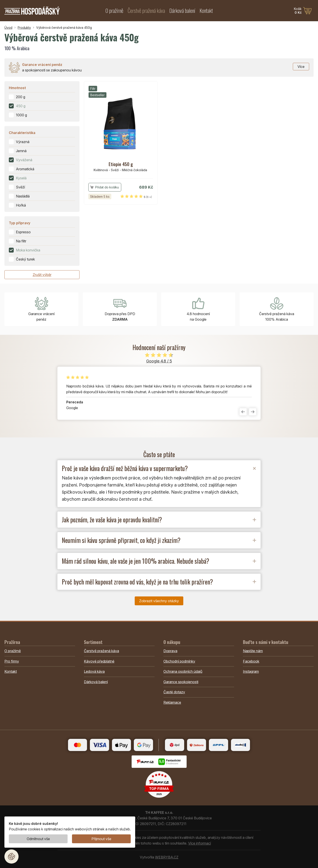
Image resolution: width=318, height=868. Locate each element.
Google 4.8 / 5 (159, 361)
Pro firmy (12, 661)
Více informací (200, 843)
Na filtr (21, 241)
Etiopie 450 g (121, 164)
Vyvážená (24, 160)
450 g (21, 106)
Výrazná (23, 142)
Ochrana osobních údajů (183, 671)
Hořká (21, 205)
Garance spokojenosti (181, 682)
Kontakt (206, 10)
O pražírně (114, 10)
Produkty (24, 28)
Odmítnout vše (38, 839)
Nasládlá (23, 196)
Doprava (170, 651)
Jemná (21, 151)
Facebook (251, 661)
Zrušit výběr (42, 275)
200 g (21, 97)
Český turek (25, 259)
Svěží (20, 187)
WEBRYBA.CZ (167, 857)
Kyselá (21, 178)
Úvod (8, 28)
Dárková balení (182, 10)
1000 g (21, 115)
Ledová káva (94, 671)
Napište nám (253, 651)
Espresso (23, 232)
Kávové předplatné (99, 661)
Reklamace (172, 702)
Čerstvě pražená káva (146, 10)
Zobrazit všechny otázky (159, 601)
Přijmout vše (101, 839)
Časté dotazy (174, 692)
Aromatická (25, 169)
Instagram (251, 671)
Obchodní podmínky (179, 661)
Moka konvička (28, 250)
